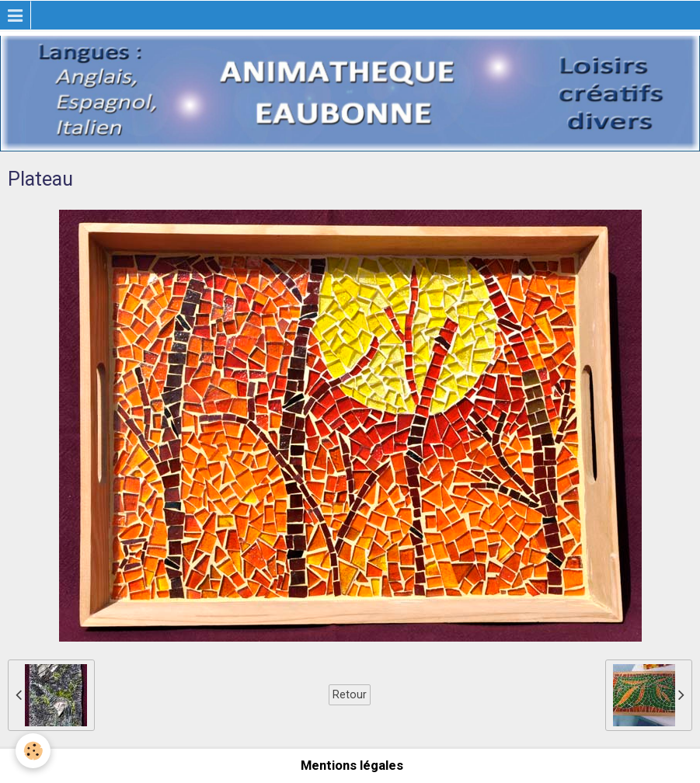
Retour (350, 694)
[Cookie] (33, 751)
